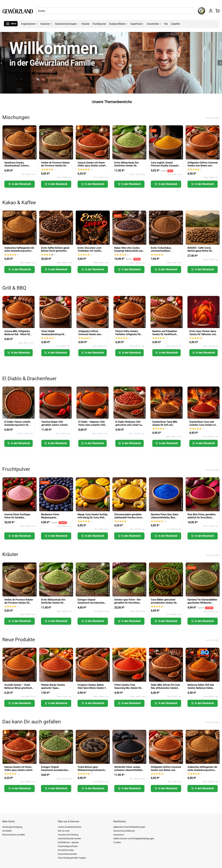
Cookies (117, 842)
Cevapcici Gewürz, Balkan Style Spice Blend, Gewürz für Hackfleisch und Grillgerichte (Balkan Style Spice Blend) (92, 689)
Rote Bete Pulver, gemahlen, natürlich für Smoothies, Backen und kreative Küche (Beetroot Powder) (202, 519)
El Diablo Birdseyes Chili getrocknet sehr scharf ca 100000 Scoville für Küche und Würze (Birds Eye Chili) (129, 426)
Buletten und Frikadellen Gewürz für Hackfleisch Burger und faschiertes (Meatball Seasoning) (165, 336)
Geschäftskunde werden (69, 839)
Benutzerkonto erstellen (14, 835)
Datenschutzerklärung (124, 831)
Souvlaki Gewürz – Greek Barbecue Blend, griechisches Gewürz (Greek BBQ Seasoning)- (19, 689)
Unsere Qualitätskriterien (70, 827)
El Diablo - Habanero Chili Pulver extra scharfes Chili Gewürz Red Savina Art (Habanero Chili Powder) (92, 426)
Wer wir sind (64, 831)
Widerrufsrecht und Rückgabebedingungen (134, 839)
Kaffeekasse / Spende (68, 842)
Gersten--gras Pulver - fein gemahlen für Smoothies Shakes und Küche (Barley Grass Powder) (127, 604)
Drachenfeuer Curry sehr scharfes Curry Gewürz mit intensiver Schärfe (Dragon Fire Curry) (203, 426)
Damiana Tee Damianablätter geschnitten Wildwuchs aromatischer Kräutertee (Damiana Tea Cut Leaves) (202, 604)
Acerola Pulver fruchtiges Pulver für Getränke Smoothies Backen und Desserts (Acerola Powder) (18, 519)
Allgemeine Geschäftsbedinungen (129, 827)
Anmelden (7, 831)
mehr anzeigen (213, 118)
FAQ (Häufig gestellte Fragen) (72, 858)
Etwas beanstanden (67, 854)
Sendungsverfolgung (12, 827)
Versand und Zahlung (68, 835)
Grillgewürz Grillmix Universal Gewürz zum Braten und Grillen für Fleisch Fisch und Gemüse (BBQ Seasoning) (202, 167)
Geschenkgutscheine (68, 846)
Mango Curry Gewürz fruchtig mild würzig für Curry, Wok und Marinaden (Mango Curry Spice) (92, 519)
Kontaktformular (66, 850)
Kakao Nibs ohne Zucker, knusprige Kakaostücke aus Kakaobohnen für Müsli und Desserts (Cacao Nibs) (128, 252)
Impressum (119, 835)
